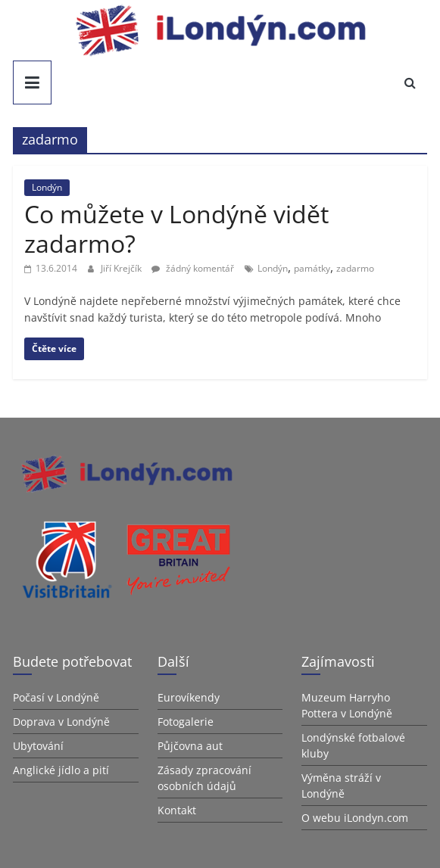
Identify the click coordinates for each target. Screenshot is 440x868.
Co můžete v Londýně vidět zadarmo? (176, 228)
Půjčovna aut (190, 746)
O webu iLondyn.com (355, 818)
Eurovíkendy (189, 697)
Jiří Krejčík (122, 268)
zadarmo (355, 268)
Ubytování (38, 746)
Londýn (47, 187)
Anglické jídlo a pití (61, 770)
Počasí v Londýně (56, 697)
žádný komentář (193, 268)
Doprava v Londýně (61, 722)
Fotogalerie (186, 722)
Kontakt (177, 810)
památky (312, 268)
